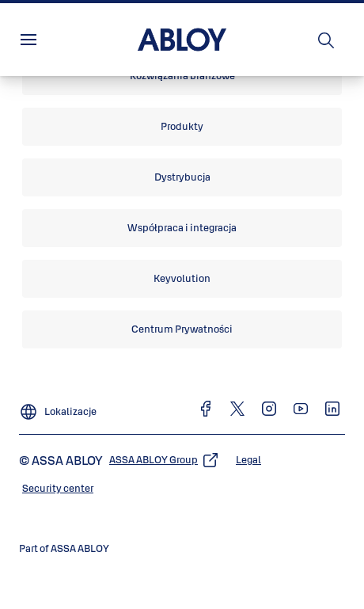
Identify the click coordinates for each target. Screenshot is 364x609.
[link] (182, 76)
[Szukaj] (327, 40)
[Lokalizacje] (58, 405)
